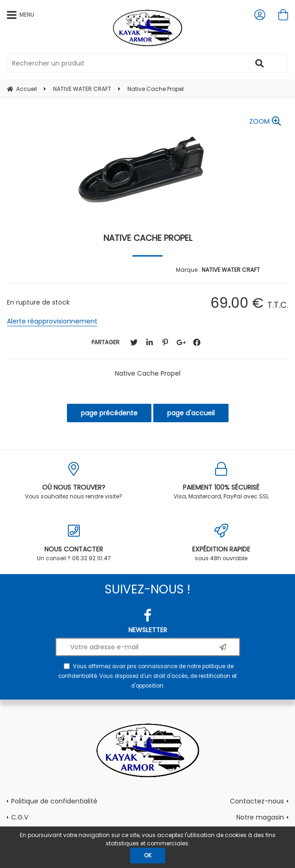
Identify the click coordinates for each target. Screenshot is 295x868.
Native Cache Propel (148, 238)
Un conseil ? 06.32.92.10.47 (74, 543)
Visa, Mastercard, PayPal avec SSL (222, 481)
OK (148, 855)
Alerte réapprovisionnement (52, 321)
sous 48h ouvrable (222, 543)
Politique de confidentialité (54, 801)
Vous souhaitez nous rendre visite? (74, 481)
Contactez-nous (257, 801)
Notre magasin (260, 817)
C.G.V (20, 817)
